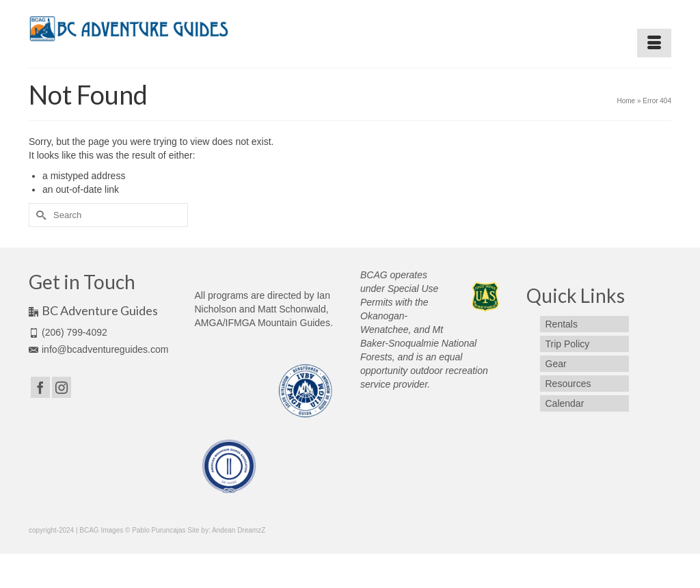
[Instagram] (62, 387)
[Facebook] (40, 387)
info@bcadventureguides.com (98, 349)
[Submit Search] (39, 215)
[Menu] (654, 43)
